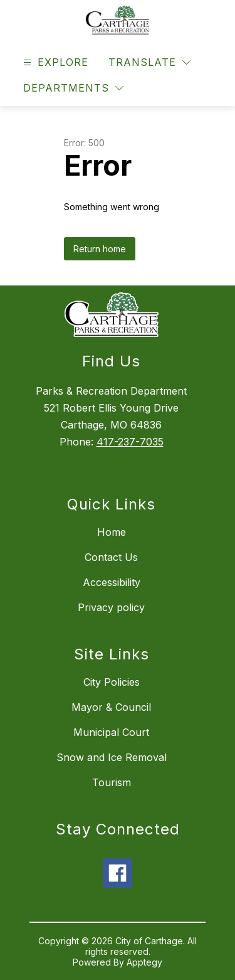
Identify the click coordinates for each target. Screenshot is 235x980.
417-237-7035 (130, 442)
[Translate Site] (149, 62)
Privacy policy (111, 607)
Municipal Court (111, 732)
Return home (100, 249)
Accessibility (112, 582)
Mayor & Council (111, 707)
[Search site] (207, 63)
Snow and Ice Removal (112, 757)
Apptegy (144, 962)
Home (112, 532)
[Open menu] (54, 62)
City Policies (112, 682)
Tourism (112, 782)
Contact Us (111, 557)
